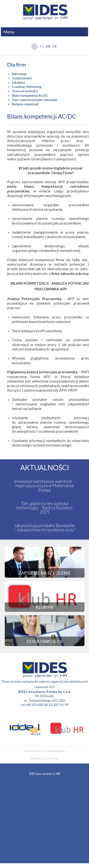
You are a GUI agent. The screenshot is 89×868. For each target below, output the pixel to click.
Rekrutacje (19, 74)
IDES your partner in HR (44, 774)
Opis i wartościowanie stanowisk (35, 100)
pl (42, 46)
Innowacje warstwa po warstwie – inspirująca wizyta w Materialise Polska (45, 485)
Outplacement (22, 78)
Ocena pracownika (25, 91)
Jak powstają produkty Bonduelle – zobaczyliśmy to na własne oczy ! (45, 528)
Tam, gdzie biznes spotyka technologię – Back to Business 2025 (44, 508)
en (48, 46)
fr (55, 46)
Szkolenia (18, 82)
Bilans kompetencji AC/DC (30, 96)
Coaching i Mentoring (27, 87)
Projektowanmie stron (45, 758)
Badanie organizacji (25, 104)
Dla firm (16, 65)
